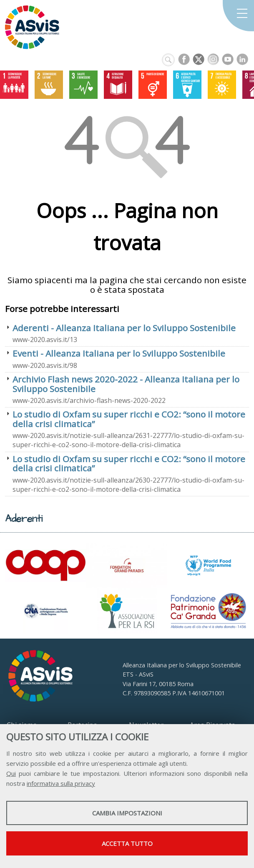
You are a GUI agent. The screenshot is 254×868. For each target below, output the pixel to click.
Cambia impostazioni (127, 813)
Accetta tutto (127, 843)
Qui (11, 773)
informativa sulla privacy (61, 783)
